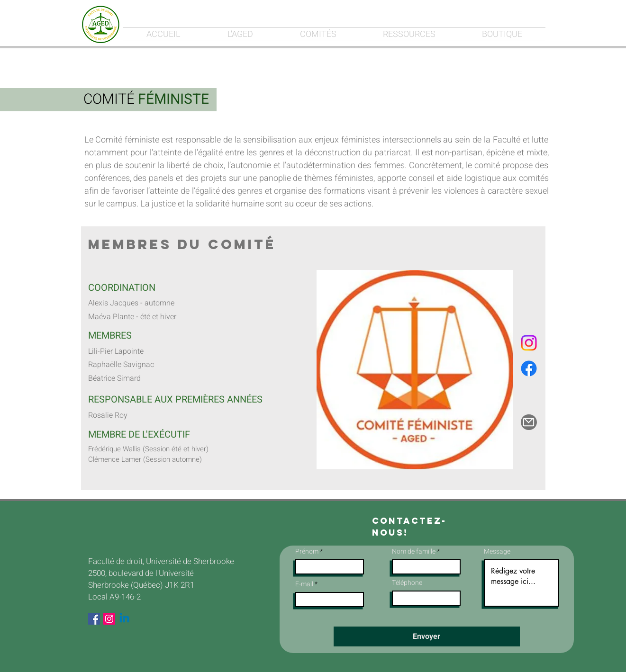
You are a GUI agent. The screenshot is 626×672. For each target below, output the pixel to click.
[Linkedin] (124, 619)
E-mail (304, 584)
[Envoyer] (427, 636)
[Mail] (529, 422)
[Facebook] (529, 368)
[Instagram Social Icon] (109, 619)
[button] (415, 370)
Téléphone (407, 583)
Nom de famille (414, 552)
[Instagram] (529, 343)
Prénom (307, 552)
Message (497, 552)
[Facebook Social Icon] (94, 619)
